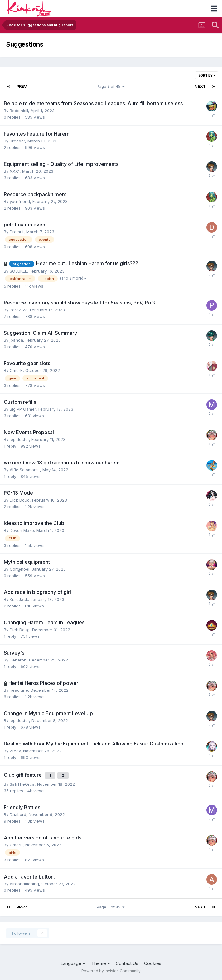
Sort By (207, 75)
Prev (22, 86)
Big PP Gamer (23, 409)
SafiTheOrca (22, 784)
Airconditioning (24, 884)
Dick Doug (20, 500)
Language (73, 963)
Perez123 (19, 310)
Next (200, 86)
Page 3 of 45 (111, 86)
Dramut (17, 232)
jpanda (16, 340)
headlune (19, 690)
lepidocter (19, 439)
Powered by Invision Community (111, 971)
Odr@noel (19, 569)
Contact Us (127, 963)
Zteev (15, 751)
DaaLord (18, 814)
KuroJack (19, 599)
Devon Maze (22, 530)
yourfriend (20, 201)
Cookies (153, 963)
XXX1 (15, 171)
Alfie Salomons (25, 470)
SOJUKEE (18, 271)
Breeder (17, 141)
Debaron (18, 660)
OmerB (16, 370)
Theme (101, 963)
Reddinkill (19, 111)
